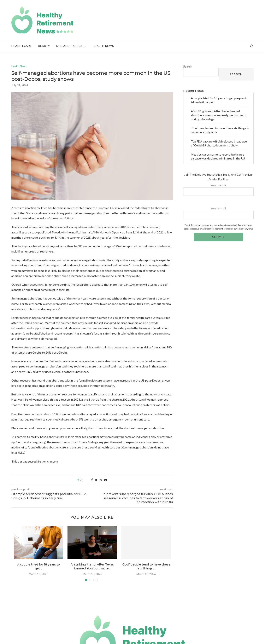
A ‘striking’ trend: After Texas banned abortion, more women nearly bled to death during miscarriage (219, 115)
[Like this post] (84, 480)
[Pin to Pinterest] (101, 480)
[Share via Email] (106, 480)
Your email (218, 213)
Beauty (44, 46)
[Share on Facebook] (92, 480)
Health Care (22, 46)
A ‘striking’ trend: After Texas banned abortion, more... (92, 567)
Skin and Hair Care (71, 46)
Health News (103, 46)
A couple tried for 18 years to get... (39, 567)
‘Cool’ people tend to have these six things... (146, 567)
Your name (218, 190)
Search (188, 66)
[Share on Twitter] (96, 480)
